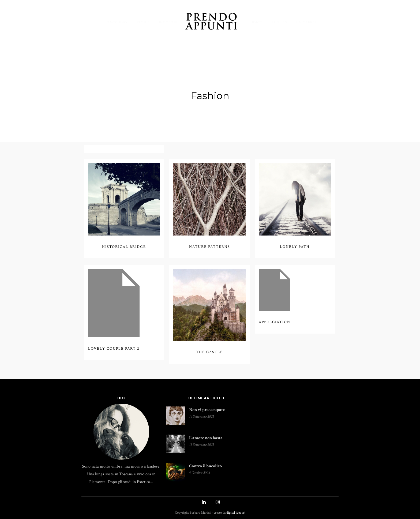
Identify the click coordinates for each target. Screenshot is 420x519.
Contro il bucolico (205, 463)
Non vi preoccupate (207, 407)
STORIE (143, 22)
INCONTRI (168, 22)
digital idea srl (236, 509)
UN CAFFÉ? (307, 22)
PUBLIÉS (279, 22)
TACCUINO (117, 22)
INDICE (256, 22)
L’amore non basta (206, 435)
